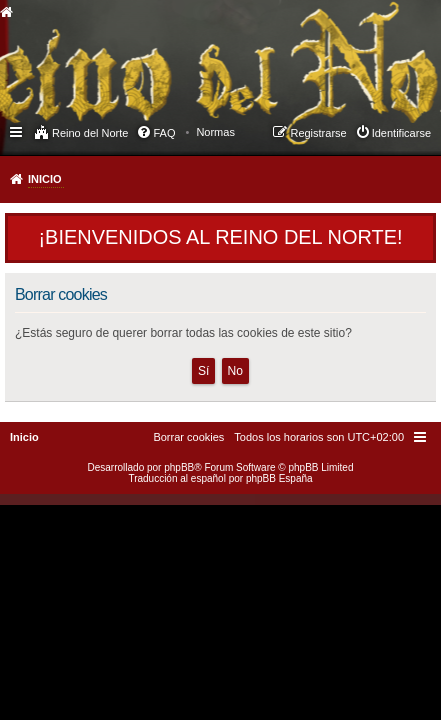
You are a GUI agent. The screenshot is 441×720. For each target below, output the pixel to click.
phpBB (179, 467)
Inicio (45, 179)
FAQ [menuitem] (164, 133)
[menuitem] (215, 132)
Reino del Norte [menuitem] (90, 133)
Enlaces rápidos (17, 131)
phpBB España (279, 478)
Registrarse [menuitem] (318, 133)
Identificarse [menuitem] (401, 133)
